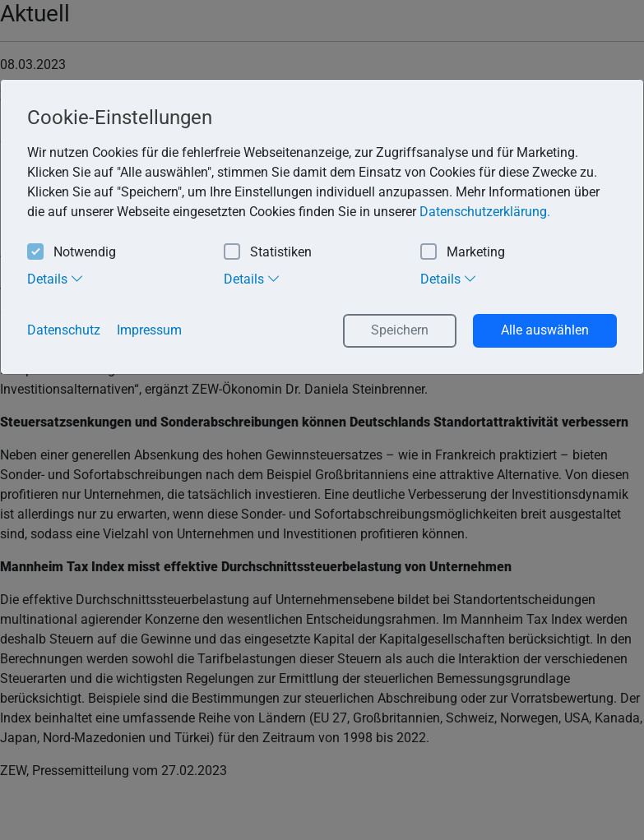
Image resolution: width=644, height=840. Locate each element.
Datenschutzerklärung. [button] (485, 212)
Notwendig (72, 253)
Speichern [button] (400, 330)
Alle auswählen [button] (545, 330)
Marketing (463, 253)
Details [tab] (56, 279)
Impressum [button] (149, 330)
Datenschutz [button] (64, 330)
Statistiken (268, 253)
